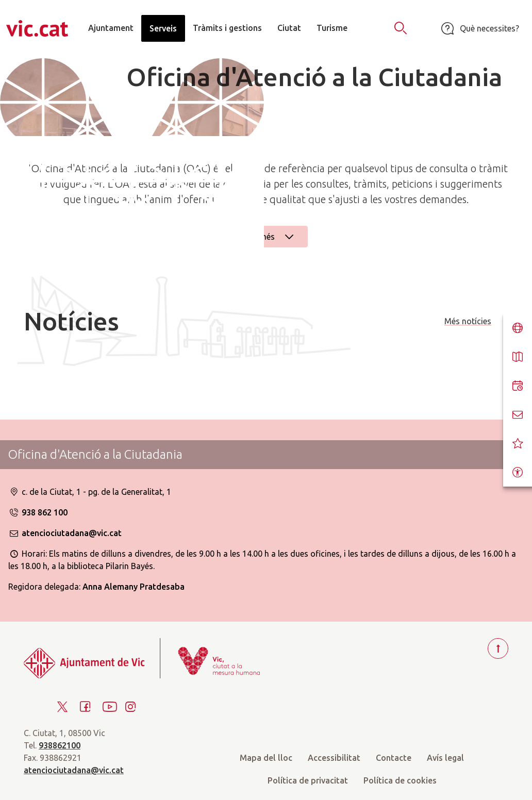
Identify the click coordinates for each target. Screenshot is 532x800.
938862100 (60, 745)
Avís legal (445, 758)
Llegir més (266, 237)
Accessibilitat (334, 758)
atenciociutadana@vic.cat (65, 533)
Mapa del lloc (266, 758)
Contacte (394, 758)
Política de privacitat (308, 780)
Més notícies (468, 321)
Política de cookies (400, 780)
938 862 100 (38, 512)
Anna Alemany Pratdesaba (134, 587)
